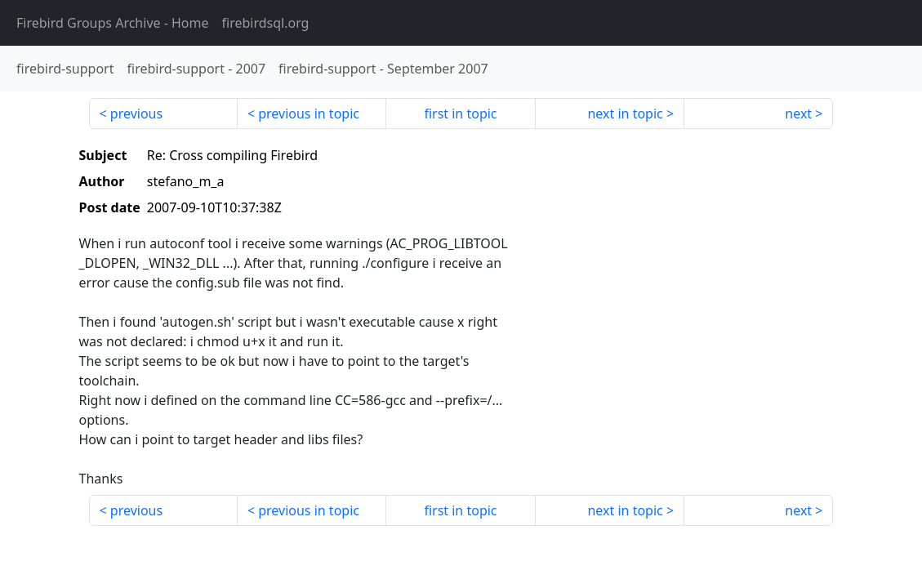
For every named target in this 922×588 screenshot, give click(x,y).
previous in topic (309, 114)
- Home (113, 23)
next (798, 114)
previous (136, 114)
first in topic (460, 114)
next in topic (625, 114)
